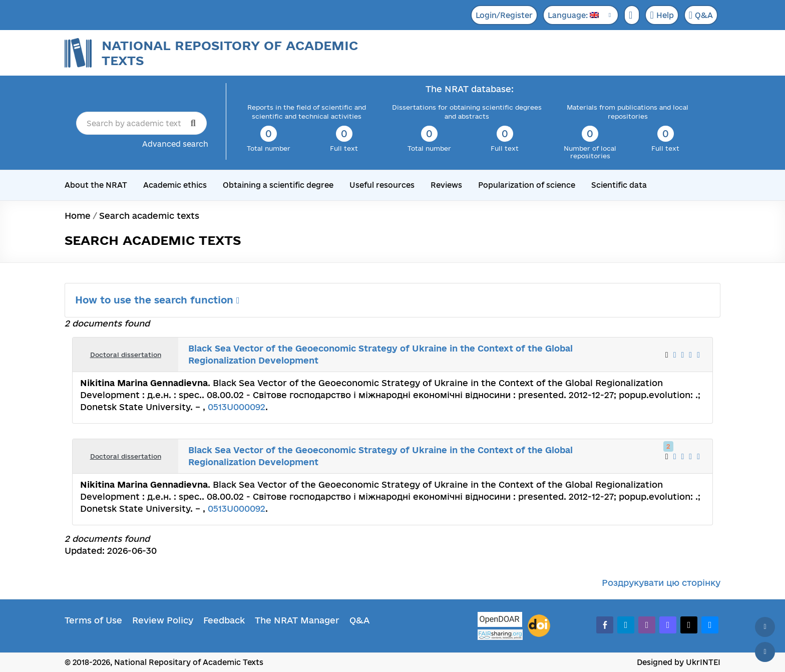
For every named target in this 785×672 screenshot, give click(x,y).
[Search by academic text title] (141, 123)
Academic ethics (175, 185)
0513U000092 (237, 407)
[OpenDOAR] (500, 621)
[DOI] (539, 626)
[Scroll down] (765, 652)
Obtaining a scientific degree (278, 185)
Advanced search (175, 144)
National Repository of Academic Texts (230, 53)
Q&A (701, 15)
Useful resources (382, 185)
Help (662, 15)
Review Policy (163, 620)
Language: (573, 15)
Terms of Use (93, 620)
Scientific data (619, 185)
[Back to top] (765, 627)
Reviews (446, 185)
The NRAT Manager (297, 620)
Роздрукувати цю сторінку (661, 583)
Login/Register (504, 15)
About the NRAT (96, 185)
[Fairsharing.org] (500, 635)
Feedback (224, 620)
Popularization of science (527, 185)
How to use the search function (157, 300)
